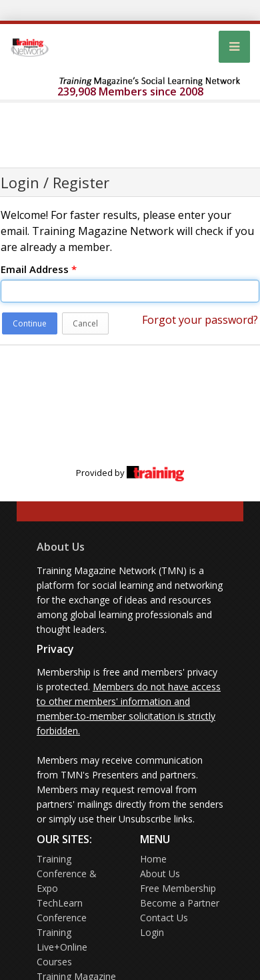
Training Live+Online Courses (62, 947)
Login (152, 932)
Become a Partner (180, 903)
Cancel (85, 323)
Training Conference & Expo (67, 874)
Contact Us (164, 918)
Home (153, 859)
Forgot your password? (200, 320)
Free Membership (178, 888)
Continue (30, 323)
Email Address (39, 269)
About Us (61, 547)
